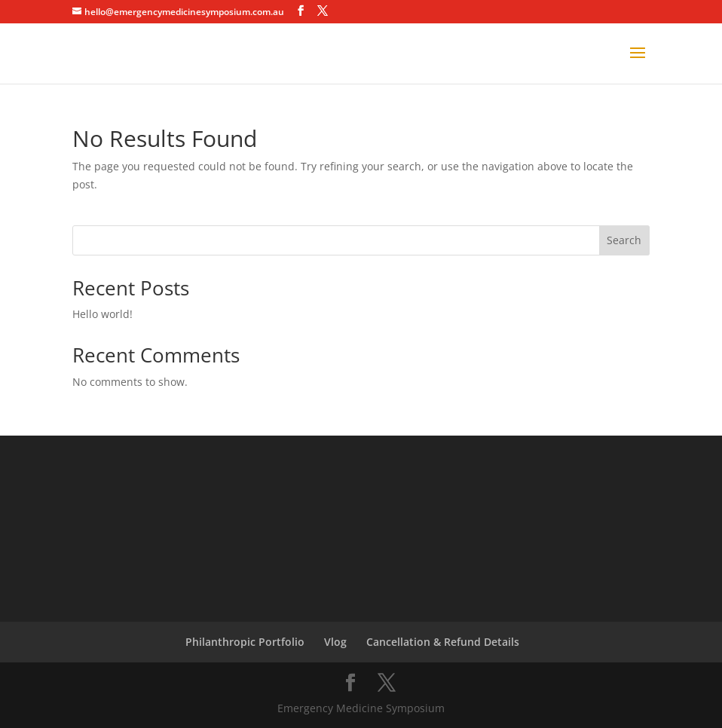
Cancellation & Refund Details (443, 642)
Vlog (335, 642)
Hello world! (102, 314)
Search (624, 240)
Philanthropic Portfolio (245, 642)
